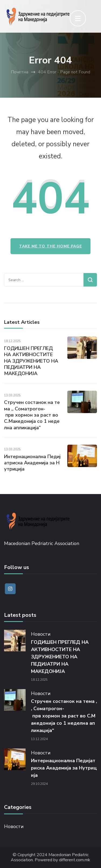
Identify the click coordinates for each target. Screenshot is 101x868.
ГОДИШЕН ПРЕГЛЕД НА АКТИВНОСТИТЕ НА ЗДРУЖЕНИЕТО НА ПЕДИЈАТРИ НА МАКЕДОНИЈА (31, 361)
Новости (41, 634)
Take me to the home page (50, 246)
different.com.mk (75, 860)
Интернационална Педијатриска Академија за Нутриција (32, 463)
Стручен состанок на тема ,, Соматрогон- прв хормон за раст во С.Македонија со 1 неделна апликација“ (32, 415)
